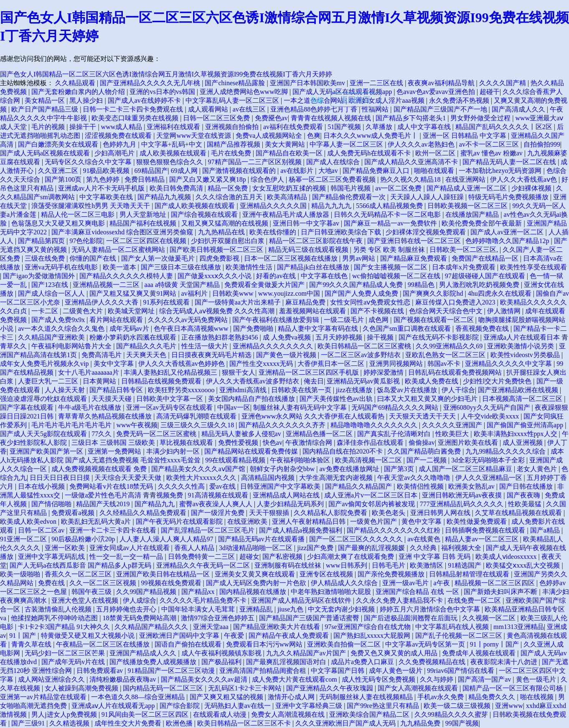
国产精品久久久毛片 (147, 346)
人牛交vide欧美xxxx (491, 416)
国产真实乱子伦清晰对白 (395, 434)
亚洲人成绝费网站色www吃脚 (245, 92)
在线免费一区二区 (475, 600)
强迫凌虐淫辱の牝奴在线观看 (44, 399)
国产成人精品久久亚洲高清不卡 (412, 162)
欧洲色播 (180, 723)
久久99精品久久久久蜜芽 (452, 714)
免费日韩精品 (145, 179)
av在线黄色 (425, 539)
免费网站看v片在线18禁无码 (112, 486)
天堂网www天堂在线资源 (194, 136)
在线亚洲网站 (466, 179)
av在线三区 (250, 109)
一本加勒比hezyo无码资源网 (501, 171)
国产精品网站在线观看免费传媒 (252, 451)
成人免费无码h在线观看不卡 (370, 153)
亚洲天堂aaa (212, 627)
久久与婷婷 (437, 679)
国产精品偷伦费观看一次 (350, 197)
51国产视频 (345, 127)
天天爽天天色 (147, 355)
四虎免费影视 (220, 258)
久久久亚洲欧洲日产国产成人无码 (346, 723)
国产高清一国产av (485, 679)
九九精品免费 (421, 723)
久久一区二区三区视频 (104, 583)
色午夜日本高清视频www (192, 328)
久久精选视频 (70, 723)
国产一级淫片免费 (218, 513)
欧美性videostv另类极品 (526, 355)
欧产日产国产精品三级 (46, 109)
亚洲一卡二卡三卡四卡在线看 (114, 530)
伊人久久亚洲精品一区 (490, 478)
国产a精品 (546, 530)
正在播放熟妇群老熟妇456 (221, 337)
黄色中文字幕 (422, 521)
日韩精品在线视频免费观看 (162, 381)
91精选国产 (465, 565)
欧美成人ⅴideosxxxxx (507, 557)
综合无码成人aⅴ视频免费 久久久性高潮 (218, 311)
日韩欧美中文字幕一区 (170, 399)
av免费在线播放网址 (350, 469)
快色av (273, 443)
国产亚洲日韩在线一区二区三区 (415, 241)
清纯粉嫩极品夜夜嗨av (123, 679)
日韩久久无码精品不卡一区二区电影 (388, 214)
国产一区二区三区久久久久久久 (357, 539)
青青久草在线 (32, 644)
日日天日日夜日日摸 (61, 478)
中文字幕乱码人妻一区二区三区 (233, 100)
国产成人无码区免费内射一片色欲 (257, 583)
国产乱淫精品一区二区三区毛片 (208, 530)
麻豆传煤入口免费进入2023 (456, 302)
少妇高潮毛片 (115, 153)
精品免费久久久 (493, 697)
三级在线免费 (46, 258)
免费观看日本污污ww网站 (265, 644)
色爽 (314, 136)
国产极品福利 (222, 662)
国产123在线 (51, 285)
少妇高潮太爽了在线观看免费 (351, 557)
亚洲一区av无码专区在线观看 (170, 407)
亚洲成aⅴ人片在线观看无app (114, 706)
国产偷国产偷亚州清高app (526, 425)
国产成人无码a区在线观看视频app (343, 92)
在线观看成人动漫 (221, 714)
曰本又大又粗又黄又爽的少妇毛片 (428, 399)
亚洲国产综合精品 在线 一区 (418, 592)
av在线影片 (298, 171)
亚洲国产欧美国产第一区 (47, 451)
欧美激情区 (427, 565)
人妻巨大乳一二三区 (49, 381)
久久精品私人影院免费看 (331, 513)
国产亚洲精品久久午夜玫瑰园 (330, 688)
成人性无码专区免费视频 (379, 679)
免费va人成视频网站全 (270, 136)
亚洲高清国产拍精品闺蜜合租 (264, 671)
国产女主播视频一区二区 (391, 267)
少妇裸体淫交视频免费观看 (427, 232)
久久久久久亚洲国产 (453, 425)
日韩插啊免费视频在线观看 (486, 530)
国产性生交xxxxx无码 (262, 364)
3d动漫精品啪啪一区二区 (257, 548)
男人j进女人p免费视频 (65, 714)
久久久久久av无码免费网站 (189, 320)
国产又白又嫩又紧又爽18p (208, 179)
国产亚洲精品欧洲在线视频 (519, 390)
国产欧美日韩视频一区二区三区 (217, 250)
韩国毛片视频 (351, 188)
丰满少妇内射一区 (174, 451)
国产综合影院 (180, 706)
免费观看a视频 (74, 513)
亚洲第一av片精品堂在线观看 (44, 697)
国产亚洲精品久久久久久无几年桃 (151, 83)
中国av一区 (234, 407)
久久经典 (424, 548)
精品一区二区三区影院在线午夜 (317, 241)
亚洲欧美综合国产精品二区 (370, 714)
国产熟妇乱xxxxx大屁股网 (373, 635)
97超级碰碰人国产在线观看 (486, 276)
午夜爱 (235, 635)
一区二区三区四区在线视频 (147, 241)
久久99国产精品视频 (147, 592)
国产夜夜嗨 (524, 495)
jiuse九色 (291, 609)
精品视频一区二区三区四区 (495, 583)
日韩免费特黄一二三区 (202, 557)
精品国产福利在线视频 (144, 223)
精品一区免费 (229, 188)
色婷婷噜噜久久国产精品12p (508, 241)
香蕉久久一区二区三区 (79, 574)
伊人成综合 (140, 600)
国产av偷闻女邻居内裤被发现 (372, 504)
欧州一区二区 (436, 153)
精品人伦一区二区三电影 (79, 214)
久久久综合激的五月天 (230, 197)
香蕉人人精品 (195, 548)
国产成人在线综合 (334, 162)
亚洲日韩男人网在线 (441, 513)
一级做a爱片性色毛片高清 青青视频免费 (125, 495)
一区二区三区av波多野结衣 (362, 355)
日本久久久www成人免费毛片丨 (372, 136)
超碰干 (490, 92)
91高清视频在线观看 (219, 495)
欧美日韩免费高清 (177, 188)
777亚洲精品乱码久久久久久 (462, 504)
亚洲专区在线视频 (327, 574)
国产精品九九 (155, 504)
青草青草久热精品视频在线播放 (106, 416)
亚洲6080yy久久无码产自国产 (488, 407)
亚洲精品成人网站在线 (287, 495)
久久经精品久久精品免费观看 (144, 513)
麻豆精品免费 (306, 302)
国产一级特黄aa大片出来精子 (239, 302)
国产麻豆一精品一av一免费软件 (391, 223)
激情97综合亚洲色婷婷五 (218, 618)
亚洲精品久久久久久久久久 (274, 346)
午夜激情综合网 (310, 443)
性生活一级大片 (206, 346)
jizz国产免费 (316, 548)
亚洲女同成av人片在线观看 (130, 548)
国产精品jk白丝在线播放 (314, 267)
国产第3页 (400, 469)
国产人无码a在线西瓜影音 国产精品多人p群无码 (81, 565)
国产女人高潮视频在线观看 (419, 688)
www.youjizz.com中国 (290, 293)
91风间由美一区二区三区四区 (146, 714)
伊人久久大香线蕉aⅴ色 (524, 179)
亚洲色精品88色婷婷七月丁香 (315, 109)
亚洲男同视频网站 (397, 364)
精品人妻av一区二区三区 (482, 539)
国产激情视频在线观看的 (240, 171)
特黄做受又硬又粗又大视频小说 (89, 635)
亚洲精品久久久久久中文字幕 (509, 364)
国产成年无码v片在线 (74, 662)
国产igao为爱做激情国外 (40, 276)
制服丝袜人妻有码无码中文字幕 (301, 407)
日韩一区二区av (42, 530)
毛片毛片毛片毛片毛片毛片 (72, 425)
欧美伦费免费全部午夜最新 (483, 223)
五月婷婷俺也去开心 (127, 609)
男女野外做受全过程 (481, 118)
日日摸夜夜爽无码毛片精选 (212, 355)
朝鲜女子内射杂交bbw (283, 469)
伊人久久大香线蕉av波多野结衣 (253, 381)
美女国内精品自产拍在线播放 (252, 399)
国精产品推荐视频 (234, 144)
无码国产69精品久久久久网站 (396, 407)
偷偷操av (422, 443)
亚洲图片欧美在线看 (469, 443)
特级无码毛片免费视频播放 (509, 197)
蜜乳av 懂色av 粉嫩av (492, 153)
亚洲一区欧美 (66, 548)
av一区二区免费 (399, 188)
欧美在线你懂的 (274, 232)
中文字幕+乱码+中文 (173, 144)
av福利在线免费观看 (294, 127)
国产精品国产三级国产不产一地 (441, 109)
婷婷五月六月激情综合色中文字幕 (431, 609)
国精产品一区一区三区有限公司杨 (513, 688)
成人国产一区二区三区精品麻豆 (466, 469)
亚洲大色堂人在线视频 (86, 600)
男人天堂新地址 (144, 214)
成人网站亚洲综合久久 (52, 679)
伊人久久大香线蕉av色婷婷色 (182, 364)
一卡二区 (46, 311)
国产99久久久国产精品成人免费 (357, 285)
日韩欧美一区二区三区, (465, 250)
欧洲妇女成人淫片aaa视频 (387, 100)
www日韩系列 (347, 565)
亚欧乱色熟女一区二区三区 (446, 355)
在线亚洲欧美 (248, 521)
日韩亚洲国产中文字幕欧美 (281, 486)
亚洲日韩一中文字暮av (307, 223)
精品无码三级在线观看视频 (309, 250)
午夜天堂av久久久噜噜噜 (415, 478)
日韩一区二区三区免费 (217, 118)
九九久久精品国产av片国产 (307, 653)
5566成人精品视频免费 (390, 206)
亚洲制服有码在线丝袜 (289, 565)
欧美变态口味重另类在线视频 (136, 118)
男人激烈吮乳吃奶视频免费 (480, 285)
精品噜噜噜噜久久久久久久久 (375, 425)
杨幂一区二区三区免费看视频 (333, 179)
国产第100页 (64, 179)
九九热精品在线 (222, 232)
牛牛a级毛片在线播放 (90, 407)
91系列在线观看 (167, 302)
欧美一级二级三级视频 (458, 706)
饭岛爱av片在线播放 (408, 390)
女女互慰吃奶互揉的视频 (290, 188)
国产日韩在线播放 (527, 486)
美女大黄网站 (286, 144)
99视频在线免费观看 (172, 583)
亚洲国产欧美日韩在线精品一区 (164, 574)
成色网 (379, 320)
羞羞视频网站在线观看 (313, 311)
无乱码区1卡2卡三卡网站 (246, 688)
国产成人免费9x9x (59, 320)
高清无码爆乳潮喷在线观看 (197, 416)
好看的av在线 (277, 276)
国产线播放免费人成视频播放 (154, 662)
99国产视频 (462, 723)
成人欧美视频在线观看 (174, 153)
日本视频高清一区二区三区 (523, 399)
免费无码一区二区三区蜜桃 (157, 434)
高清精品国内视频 (269, 478)
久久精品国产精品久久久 (152, 627)
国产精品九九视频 (165, 197)
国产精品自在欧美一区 (290, 153)
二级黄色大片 (84, 311)
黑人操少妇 (87, 100)
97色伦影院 (86, 241)
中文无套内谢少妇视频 (342, 609)
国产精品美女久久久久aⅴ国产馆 (199, 469)
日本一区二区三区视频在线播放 (292, 258)
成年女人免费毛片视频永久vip (45, 364)
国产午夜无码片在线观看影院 (180, 521)
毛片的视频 (49, 127)
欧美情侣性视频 (421, 486)
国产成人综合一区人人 (52, 293)
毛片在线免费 (232, 153)
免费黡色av (271, 118)
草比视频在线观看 (187, 443)
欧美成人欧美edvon (29, 521)
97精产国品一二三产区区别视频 (256, 162)
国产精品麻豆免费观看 (414, 258)
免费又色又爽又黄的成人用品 (395, 653)
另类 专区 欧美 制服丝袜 (390, 250)
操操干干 (84, 127)
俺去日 (314, 381)
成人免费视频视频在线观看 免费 (100, 469)
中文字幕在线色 (325, 276)
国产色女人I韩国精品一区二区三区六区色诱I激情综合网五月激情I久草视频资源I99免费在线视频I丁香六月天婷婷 (166, 74)
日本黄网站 (100, 381)
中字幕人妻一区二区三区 (347, 144)
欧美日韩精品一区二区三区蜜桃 (365, 346)
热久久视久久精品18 (411, 179)
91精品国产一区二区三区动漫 (172, 671)
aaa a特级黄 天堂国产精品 (183, 285)
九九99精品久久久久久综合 (506, 451)
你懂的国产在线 (94, 258)
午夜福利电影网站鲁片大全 (72, 346)
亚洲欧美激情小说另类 (521, 346)
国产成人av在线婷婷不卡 (145, 100)
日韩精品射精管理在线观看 (470, 574)
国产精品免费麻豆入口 (377, 171)
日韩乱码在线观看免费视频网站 (456, 372)
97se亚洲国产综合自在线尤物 (368, 627)
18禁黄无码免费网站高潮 (140, 618)
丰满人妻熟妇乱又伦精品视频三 (171, 372)
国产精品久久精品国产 (359, 486)
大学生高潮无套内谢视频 (337, 478)
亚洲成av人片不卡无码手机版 (102, 188)
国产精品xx (199, 592)
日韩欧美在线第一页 (302, 390)
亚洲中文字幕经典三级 (310, 706)
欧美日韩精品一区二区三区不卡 (245, 723)
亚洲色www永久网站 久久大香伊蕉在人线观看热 (314, 416)
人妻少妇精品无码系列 (291, 504)
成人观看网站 (209, 109)
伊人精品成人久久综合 (345, 583)
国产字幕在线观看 (28, 407)
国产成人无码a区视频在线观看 (46, 153)
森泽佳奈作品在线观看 (371, 443)
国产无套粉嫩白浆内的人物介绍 (79, 92)
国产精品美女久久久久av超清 (205, 679)
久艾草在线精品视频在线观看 (519, 513)
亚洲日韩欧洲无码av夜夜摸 (463, 495)
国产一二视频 (427, 460)
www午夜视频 (137, 425)
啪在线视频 (538, 697)
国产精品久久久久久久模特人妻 (127, 276)
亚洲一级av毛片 (406, 583)
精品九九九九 (332, 206)
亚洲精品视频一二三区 (107, 285)
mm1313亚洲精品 (519, 627)
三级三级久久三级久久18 (198, 425)
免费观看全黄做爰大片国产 (265, 285)
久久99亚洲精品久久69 (450, 346)
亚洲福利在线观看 (174, 127)
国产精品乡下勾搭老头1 (412, 118)
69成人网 (185, 171)
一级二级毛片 (345, 320)
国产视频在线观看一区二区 (434, 320)
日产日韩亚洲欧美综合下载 (342, 232)
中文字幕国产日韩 (338, 671)
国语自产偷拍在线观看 (189, 644)
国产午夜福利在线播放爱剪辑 (277, 320)
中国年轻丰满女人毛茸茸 (199, 609)
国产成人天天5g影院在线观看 (44, 434)
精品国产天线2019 (104, 504)
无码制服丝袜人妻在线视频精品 (367, 697)
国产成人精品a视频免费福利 (301, 530)
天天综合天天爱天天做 (129, 478)
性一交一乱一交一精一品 (127, 557)
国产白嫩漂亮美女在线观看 (59, 144)
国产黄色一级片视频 (287, 355)
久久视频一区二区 (490, 618)
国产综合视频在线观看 (205, 214)
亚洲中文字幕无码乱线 (52, 557)
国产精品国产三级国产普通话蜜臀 (310, 618)
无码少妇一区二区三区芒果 (66, 653)
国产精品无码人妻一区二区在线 (510, 162)
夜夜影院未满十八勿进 (505, 662)
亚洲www (509, 706)
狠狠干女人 (239, 372)
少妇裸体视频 (532, 188)
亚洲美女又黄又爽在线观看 (256, 574)
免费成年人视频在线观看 (480, 653)
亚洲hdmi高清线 (244, 390)
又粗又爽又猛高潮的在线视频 (226, 223)
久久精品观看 (76, 83)
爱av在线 (223, 486)
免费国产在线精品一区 (486, 258)
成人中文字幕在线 (425, 127)
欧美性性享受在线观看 (533, 267)
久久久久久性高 (182, 486)
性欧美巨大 (453, 434)
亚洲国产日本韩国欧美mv (308, 83)
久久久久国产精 (503, 83)
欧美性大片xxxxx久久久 (202, 478)
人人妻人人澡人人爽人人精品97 (167, 539)
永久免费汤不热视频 (460, 100)
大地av (329, 171)
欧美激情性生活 (250, 267)
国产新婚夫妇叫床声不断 (501, 592)
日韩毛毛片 (389, 565)
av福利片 (195, 293)
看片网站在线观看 (117, 320)
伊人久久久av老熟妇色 (422, 144)
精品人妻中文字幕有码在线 (319, 328)
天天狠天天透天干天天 (423, 416)
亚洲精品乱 (257, 609)
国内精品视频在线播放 (254, 592)
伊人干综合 (458, 390)
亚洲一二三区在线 (377, 83)
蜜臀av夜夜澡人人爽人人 (217, 504)
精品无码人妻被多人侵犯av (242, 434)
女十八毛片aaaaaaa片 (89, 372)
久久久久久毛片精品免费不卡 (204, 600)
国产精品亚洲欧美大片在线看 (277, 627)
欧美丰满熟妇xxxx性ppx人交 (516, 434)
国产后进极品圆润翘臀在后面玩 (412, 618)
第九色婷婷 (104, 179)
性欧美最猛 (526, 504)
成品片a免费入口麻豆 (363, 662)
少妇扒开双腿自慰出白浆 (229, 241)
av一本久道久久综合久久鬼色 (62, 328)
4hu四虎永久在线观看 (500, 293)
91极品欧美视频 (107, 171)
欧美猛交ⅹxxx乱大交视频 (524, 565)
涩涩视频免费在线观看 (119, 136)
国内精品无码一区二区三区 (164, 688)
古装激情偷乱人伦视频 (59, 609)
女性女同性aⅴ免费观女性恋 (371, 302)
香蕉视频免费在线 (483, 328)
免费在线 (52, 583)
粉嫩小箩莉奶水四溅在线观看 (134, 337)
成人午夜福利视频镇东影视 (222, 653)
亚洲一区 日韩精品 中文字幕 (465, 136)
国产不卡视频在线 (378, 311)
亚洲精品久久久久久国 (274, 206)
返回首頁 (356, 100)
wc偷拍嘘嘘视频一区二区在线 (397, 276)
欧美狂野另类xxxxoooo (182, 390)
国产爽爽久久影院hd (434, 293)
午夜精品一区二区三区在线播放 (104, 644)
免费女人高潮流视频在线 (289, 714)
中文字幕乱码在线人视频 (453, 627)
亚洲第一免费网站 (115, 451)
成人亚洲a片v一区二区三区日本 (372, 495)
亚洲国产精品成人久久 (144, 653)
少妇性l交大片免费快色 (498, 381)
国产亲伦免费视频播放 (392, 574)
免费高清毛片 (102, 355)
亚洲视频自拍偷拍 (233, 127)
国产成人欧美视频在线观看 (196, 206)
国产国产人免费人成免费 (362, 293)
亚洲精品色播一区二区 (320, 434)
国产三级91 (29, 723)
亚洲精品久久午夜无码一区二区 (204, 565)
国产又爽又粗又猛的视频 (227, 697)
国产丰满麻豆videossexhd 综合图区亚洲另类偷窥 (123, 232)
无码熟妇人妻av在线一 (238, 706)
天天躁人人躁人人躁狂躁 (428, 197)
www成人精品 (123, 127)
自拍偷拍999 (542, 144)
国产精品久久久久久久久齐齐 (283, 425)
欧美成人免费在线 (432, 381)
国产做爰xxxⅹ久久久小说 (215, 276)
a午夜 (443, 583)
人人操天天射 (66, 390)
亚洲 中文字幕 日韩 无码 (435, 557)
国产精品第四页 (42, 241)
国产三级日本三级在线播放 (182, 267)
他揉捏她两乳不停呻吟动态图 (55, 618)
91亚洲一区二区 (24, 539)
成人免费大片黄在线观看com (295, 679)
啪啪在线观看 (435, 171)
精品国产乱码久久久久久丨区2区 (505, 127)
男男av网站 (359, 258)
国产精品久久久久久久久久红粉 (394, 530)
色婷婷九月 (120, 144)
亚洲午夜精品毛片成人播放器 (287, 214)
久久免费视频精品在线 (433, 662)
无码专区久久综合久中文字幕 (89, 162)
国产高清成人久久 (519, 109)
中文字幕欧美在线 (107, 197)
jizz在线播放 (355, 390)
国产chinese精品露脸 (236, 83)
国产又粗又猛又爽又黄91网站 (134, 293)
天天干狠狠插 (270, 513)
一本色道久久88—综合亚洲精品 (139, 697)
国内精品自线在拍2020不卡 (343, 451)
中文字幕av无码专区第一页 (426, 644)
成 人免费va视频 (288, 337)
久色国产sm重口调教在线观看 (408, 328)
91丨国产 (23, 635)
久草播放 (380, 127)
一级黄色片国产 (374, 521)
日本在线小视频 (42, 486)
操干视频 (381, 337)
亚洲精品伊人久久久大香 (102, 302)
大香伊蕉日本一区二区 (332, 364)
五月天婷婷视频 (340, 337)
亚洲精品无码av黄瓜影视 (364, 381)
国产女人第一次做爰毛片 (159, 258)
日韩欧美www (234, 293)
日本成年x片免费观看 (465, 267)
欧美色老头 (389, 513)
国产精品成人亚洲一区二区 (467, 188)
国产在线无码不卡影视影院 (439, 337)
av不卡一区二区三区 (490, 144)
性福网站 (376, 109)
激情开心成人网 (292, 697)
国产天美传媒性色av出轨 (337, 399)
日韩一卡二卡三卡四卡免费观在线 (134, 109)
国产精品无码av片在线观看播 (262, 539)
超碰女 (249, 557)
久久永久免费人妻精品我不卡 (400, 600)
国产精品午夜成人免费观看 (290, 635)
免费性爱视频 (239, 443)
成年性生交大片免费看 (129, 723)
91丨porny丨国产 (495, 644)
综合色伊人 (268, 179)
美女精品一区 (46, 100)
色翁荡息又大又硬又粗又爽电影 (59, 223)
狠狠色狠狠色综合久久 (170, 162)
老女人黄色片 (538, 469)
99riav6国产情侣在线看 (461, 671)
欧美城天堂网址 (132, 311)
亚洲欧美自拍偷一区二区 (345, 644)
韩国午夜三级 (92, 592)
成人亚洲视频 (523, 443)
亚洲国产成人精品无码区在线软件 (302, 600)
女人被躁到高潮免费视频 (82, 688)
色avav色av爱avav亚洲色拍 (437, 92)
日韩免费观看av (100, 671)
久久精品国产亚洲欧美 (52, 337)
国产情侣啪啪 (52, 504)
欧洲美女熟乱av (472, 486)
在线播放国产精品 (473, 214)
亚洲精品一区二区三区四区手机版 (310, 372)
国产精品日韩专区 (117, 390)
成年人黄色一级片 (396, 671)
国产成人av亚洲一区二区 (508, 232)
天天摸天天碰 (112, 399)
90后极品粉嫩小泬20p (84, 539)
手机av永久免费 (441, 697)
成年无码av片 (130, 328)
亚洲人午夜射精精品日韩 (310, 521)
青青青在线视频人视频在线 (332, 118)
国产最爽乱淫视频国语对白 (287, 662)
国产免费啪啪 (254, 328)
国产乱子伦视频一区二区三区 (460, 635)
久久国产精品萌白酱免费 (425, 451)
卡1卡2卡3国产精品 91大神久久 (65, 627)
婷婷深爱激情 (384, 372)
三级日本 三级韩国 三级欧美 (114, 443)
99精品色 (422, 285)
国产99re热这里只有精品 (384, 706)
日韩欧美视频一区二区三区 (468, 206)
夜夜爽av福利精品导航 (442, 83)
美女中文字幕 (114, 364)
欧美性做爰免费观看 (478, 521)
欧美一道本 (120, 267)
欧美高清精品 (288, 197)
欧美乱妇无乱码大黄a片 (97, 521)
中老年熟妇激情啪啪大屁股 (332, 592)
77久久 (102, 434)
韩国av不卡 (445, 364)
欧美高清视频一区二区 (369, 460)
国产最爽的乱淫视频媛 (372, 548)
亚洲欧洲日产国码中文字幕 (180, 635)
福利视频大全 (462, 548)
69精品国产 (151, 171)
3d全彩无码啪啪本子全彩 (489, 460)
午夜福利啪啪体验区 (301, 460)
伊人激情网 (505, 311)
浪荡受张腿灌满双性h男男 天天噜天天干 (91, 206)
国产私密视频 (283, 557)
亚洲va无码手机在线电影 (62, 267)
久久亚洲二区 (59, 171)
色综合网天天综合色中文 (447, 311)
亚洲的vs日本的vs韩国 (163, 92)
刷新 (317, 100)
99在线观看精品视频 (236, 460)
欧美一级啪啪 (21, 574)
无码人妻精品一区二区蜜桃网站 (119, 250)
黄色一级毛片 (537, 679)
